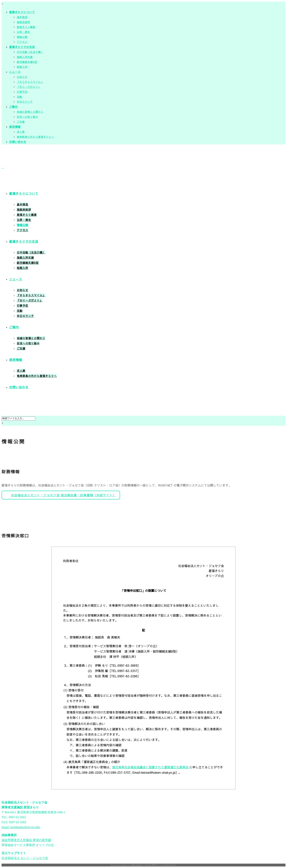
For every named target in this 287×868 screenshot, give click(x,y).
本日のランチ (25, 102)
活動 (19, 97)
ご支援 (21, 122)
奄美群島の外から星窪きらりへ (35, 137)
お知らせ (22, 77)
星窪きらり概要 (26, 27)
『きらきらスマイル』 (30, 82)
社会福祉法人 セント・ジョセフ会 (25, 858)
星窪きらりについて (22, 12)
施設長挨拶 (23, 22)
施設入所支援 (25, 57)
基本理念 (22, 17)
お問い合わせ (18, 142)
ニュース (15, 72)
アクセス (22, 42)
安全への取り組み (27, 117)
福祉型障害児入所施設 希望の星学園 (26, 840)
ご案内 (13, 107)
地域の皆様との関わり (30, 112)
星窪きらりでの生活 (22, 47)
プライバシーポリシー (120, 865)
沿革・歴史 (23, 32)
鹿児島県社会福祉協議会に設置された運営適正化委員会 (151, 767)
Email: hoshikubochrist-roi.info (21, 827)
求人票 (21, 132)
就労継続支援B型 (27, 62)
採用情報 (15, 127)
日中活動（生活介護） (30, 52)
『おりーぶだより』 (29, 87)
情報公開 (22, 37)
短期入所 (22, 67)
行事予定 (22, 92)
